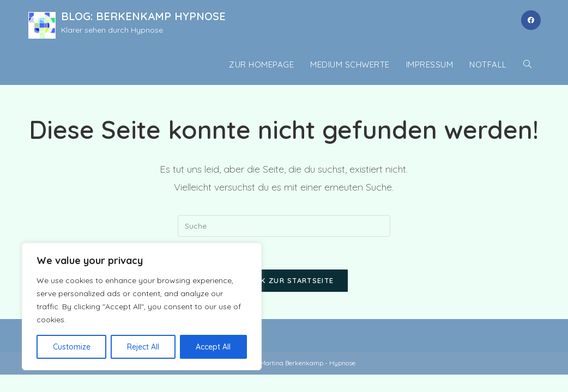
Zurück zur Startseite (284, 280)
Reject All (143, 347)
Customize (72, 347)
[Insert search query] (284, 226)
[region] (142, 307)
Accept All (213, 347)
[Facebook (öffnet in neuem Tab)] (531, 20)
